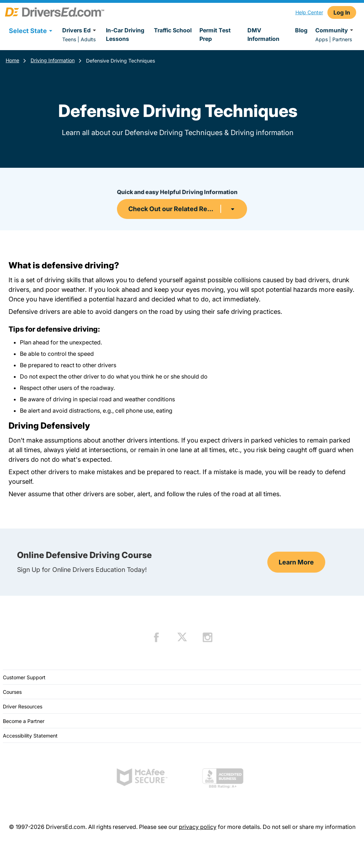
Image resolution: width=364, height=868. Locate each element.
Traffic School (173, 30)
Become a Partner (24, 721)
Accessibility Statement (30, 736)
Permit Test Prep (215, 34)
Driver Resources (23, 706)
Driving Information (53, 60)
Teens (69, 39)
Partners (342, 39)
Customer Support (24, 677)
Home (12, 60)
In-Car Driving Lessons (125, 34)
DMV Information (263, 34)
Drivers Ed (80, 30)
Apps (322, 39)
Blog (301, 30)
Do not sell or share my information (309, 827)
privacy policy (198, 827)
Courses (12, 692)
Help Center (309, 12)
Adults (88, 39)
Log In (342, 12)
